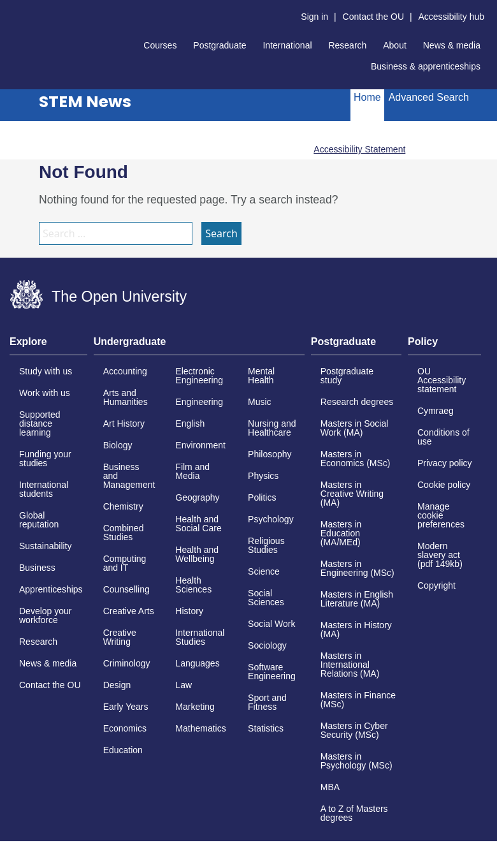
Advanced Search (429, 97)
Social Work (271, 624)
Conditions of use (443, 437)
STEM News (85, 102)
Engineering (199, 402)
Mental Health (261, 376)
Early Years (126, 707)
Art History (124, 423)
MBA (330, 787)
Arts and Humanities (126, 397)
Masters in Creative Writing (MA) (352, 494)
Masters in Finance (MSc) (358, 700)
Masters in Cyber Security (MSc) (354, 730)
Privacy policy (445, 463)
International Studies (200, 637)
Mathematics (200, 728)
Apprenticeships (51, 589)
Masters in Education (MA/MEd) (341, 533)
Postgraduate (220, 45)
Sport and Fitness (267, 702)
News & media (452, 45)
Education (123, 750)
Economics (125, 728)
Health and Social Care (198, 524)
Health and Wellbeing (197, 554)
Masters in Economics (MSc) (356, 459)
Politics (262, 497)
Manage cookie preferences (441, 515)
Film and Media (192, 471)
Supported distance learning (40, 423)
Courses (160, 45)
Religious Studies (266, 545)
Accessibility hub (452, 17)
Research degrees (357, 402)
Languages (197, 663)
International (287, 45)
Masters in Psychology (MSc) (357, 761)
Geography (197, 497)
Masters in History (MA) (356, 629)
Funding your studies (45, 459)
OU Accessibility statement (442, 380)
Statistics (266, 728)
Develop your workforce (46, 615)
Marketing (195, 707)
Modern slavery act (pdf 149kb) (440, 555)
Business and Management (129, 476)
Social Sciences (266, 598)
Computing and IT (125, 563)
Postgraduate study (347, 376)
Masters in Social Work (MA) (355, 428)
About (395, 45)
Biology (118, 445)
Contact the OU (374, 17)
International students (44, 489)
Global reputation (39, 520)
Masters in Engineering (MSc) (357, 568)
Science (264, 571)
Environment (200, 445)
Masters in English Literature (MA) (357, 599)
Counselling (126, 589)
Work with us (45, 393)
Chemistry (123, 506)
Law (184, 685)
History (189, 611)
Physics (263, 476)
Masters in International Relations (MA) (350, 665)
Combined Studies (124, 533)
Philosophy (270, 454)
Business (37, 568)
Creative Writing (120, 637)
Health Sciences (193, 585)
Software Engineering (272, 672)
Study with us (46, 371)
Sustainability (46, 546)
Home (367, 97)
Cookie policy (444, 485)
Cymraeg (436, 411)
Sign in (314, 17)
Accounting (125, 371)
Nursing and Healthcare (272, 428)
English (190, 423)
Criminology (127, 663)
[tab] (48, 346)
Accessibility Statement (359, 149)
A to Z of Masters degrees (354, 813)
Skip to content (10, 10)
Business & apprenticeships (426, 66)
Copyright (436, 585)
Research (347, 45)
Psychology (271, 519)
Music (260, 402)
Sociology (267, 645)
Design (117, 685)
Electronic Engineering (199, 376)
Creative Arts (129, 611)
